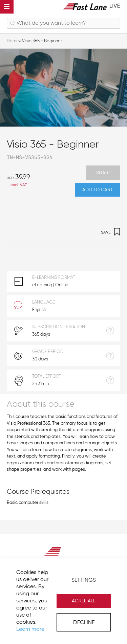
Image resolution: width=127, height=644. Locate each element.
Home (13, 41)
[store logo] (91, 7)
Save (111, 233)
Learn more (30, 629)
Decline (84, 623)
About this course (41, 405)
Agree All (84, 601)
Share (103, 173)
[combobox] (63, 23)
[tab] (63, 404)
